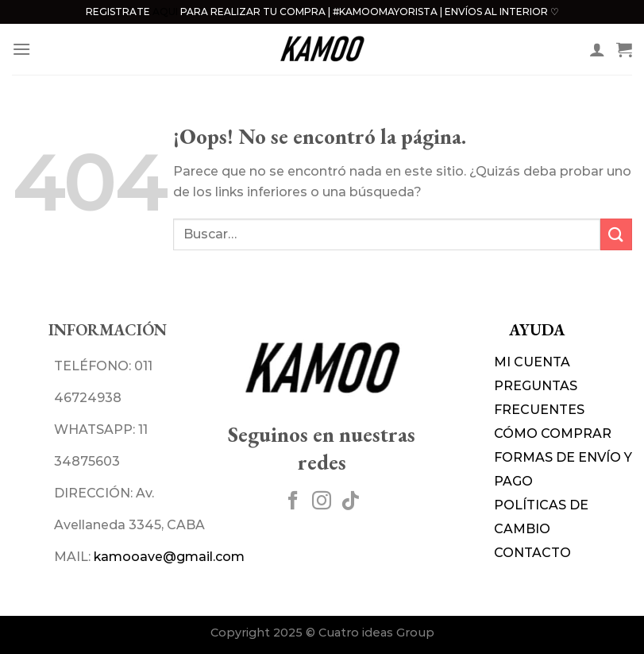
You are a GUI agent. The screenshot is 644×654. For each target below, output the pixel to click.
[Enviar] (616, 234)
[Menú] (21, 49)
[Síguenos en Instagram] (322, 502)
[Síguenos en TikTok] (350, 502)
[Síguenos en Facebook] (293, 502)
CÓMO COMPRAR (553, 433)
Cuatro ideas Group (376, 633)
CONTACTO (532, 553)
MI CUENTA (532, 362)
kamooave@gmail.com (169, 557)
